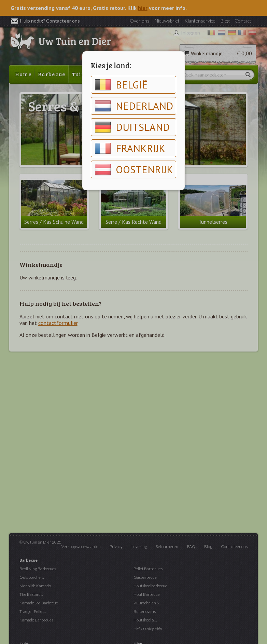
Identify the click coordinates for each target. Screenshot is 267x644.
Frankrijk (130, 148)
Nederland (134, 106)
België (121, 85)
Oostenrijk (134, 169)
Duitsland (132, 127)
